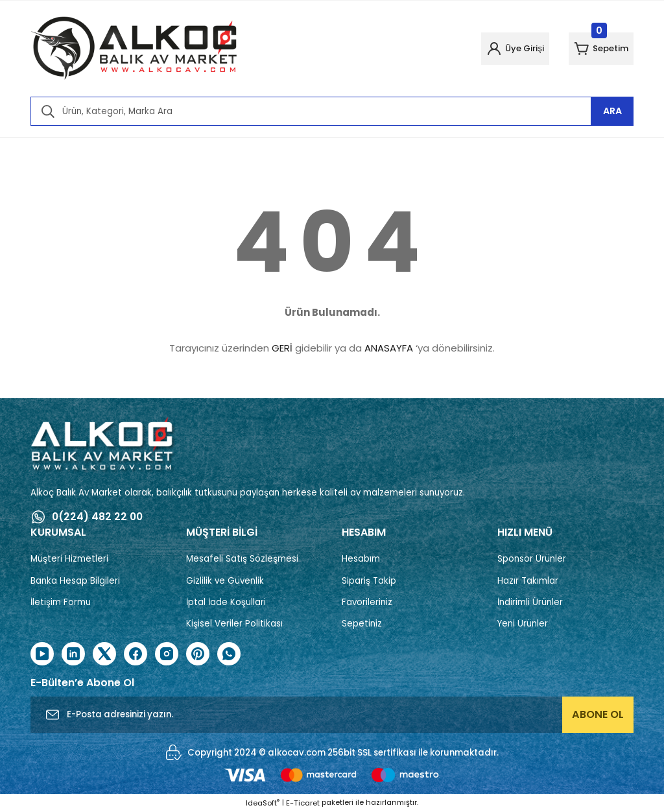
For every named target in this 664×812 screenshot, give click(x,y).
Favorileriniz (367, 602)
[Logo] (134, 49)
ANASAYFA (389, 348)
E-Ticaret (303, 803)
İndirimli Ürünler (530, 602)
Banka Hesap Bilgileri (75, 581)
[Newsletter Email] (332, 715)
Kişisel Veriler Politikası (234, 624)
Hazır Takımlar (528, 581)
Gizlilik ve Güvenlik (225, 581)
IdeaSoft (263, 803)
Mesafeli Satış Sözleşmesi (242, 559)
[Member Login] (492, 49)
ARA (612, 111)
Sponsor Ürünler (532, 559)
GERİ (282, 348)
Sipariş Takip (369, 581)
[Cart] (594, 49)
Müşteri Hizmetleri (69, 559)
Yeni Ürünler (523, 624)
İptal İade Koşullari (226, 602)
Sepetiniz (362, 624)
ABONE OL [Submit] (598, 715)
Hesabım (361, 559)
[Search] (332, 111)
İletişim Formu (61, 602)
